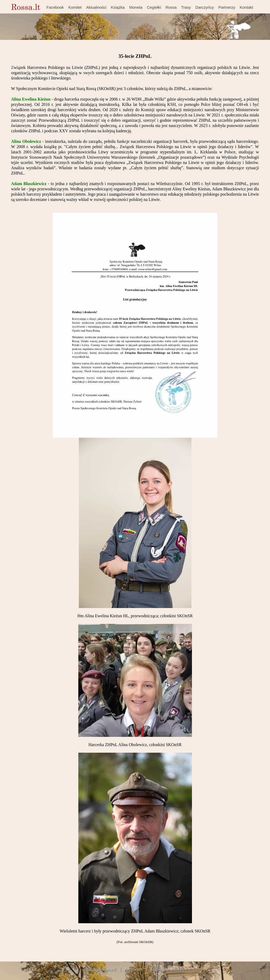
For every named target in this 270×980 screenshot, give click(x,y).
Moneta (136, 7)
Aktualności (96, 7)
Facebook (55, 7)
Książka (118, 7)
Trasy (186, 7)
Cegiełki (154, 7)
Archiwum (133, 969)
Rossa (171, 7)
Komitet (75, 7)
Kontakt (246, 7)
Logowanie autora (166, 969)
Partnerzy (227, 7)
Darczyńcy (205, 7)
